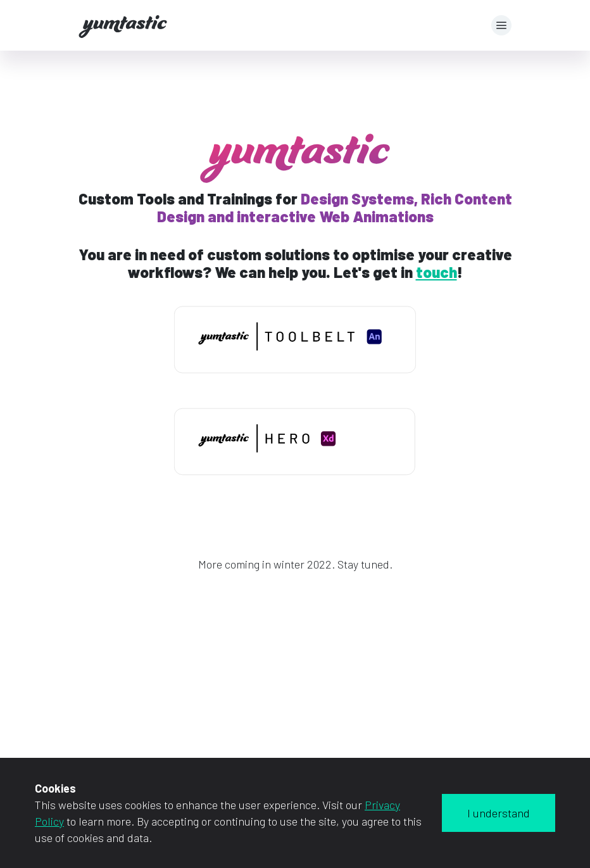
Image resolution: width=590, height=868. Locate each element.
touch (436, 272)
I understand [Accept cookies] (499, 813)
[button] (501, 25)
